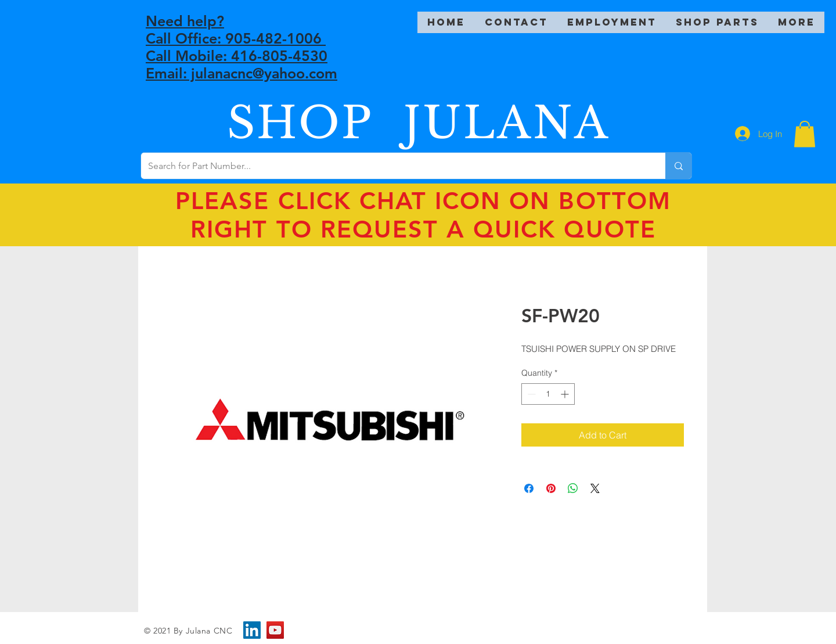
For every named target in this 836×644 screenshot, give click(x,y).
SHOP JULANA (419, 123)
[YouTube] (275, 630)
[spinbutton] (548, 394)
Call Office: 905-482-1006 (236, 38)
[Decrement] (530, 394)
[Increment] (566, 394)
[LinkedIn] (252, 630)
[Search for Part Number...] (394, 166)
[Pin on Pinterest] (551, 488)
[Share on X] (595, 488)
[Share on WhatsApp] (573, 488)
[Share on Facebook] (529, 488)
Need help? (185, 21)
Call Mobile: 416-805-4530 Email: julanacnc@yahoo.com (242, 64)
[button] (805, 134)
